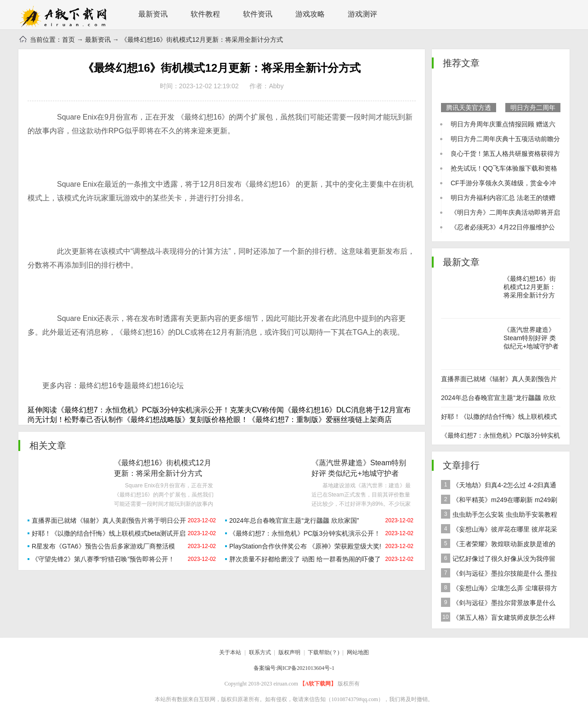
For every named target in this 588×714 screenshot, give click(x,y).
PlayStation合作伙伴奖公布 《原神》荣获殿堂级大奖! (305, 546)
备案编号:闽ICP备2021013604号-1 (294, 668)
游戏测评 (362, 14)
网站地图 (358, 652)
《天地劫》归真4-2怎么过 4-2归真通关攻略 (499, 486)
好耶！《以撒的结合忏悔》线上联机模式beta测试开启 (109, 533)
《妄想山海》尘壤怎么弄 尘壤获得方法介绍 (499, 589)
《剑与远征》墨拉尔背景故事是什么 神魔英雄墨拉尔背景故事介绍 (498, 604)
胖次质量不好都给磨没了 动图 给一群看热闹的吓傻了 (305, 559)
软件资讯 (258, 14)
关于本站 (230, 652)
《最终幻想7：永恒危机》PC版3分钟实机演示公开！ (305, 533)
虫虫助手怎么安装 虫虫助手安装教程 (499, 514)
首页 (68, 40)
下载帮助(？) (323, 652)
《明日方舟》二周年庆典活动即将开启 (505, 212)
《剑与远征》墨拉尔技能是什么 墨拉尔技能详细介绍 (499, 574)
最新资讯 (153, 14)
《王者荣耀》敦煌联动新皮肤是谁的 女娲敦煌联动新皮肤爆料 (498, 545)
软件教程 (205, 14)
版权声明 (289, 652)
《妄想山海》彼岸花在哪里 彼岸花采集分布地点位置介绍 (499, 530)
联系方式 (260, 652)
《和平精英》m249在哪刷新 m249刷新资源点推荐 (499, 501)
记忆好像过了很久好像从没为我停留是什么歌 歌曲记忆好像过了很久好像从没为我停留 (500, 560)
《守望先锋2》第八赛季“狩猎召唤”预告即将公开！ (103, 559)
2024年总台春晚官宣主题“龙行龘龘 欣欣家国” (294, 520)
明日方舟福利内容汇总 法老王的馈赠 (503, 198)
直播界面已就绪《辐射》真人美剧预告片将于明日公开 (109, 520)
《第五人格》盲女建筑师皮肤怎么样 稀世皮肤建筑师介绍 (498, 619)
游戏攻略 (310, 14)
